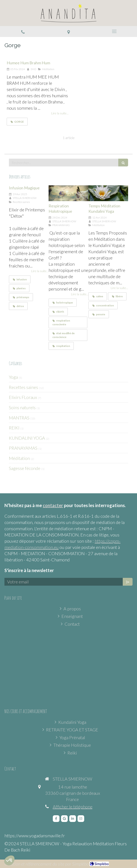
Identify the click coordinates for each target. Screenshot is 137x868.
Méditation (19, 458)
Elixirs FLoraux (23, 397)
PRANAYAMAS (23, 448)
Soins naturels (22, 407)
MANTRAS (19, 418)
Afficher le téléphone (73, 807)
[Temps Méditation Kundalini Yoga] (108, 193)
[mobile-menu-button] (114, 31)
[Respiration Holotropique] (68, 193)
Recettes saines (24, 387)
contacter (53, 505)
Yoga (13, 377)
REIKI (14, 428)
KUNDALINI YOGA (27, 438)
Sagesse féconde (25, 468)
